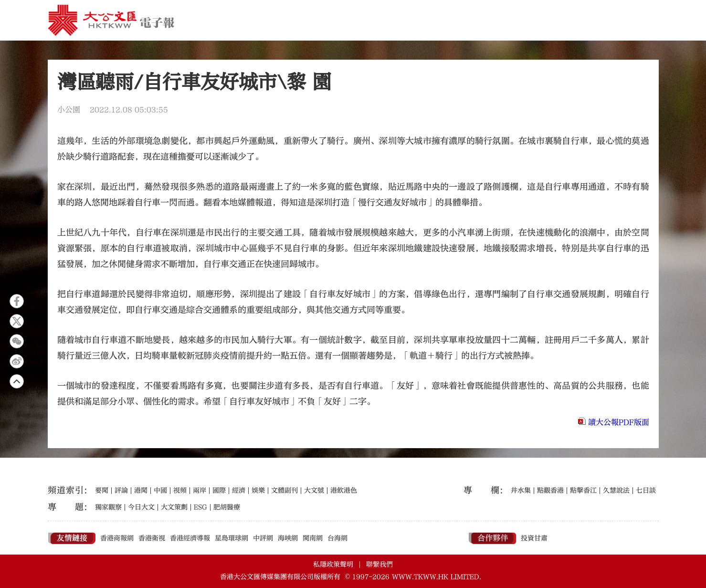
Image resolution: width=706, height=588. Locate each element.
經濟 (239, 491)
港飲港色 (344, 491)
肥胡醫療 (227, 507)
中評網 (263, 538)
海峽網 (288, 538)
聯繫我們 (379, 565)
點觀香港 (550, 491)
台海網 (337, 538)
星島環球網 (232, 538)
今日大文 (141, 507)
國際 (219, 491)
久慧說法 (616, 491)
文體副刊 (285, 491)
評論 (121, 491)
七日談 (646, 491)
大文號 (314, 491)
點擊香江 (583, 491)
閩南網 (313, 538)
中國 (160, 491)
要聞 (102, 491)
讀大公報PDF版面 (619, 422)
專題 (66, 507)
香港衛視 (152, 538)
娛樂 (258, 491)
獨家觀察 (108, 507)
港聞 (141, 491)
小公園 (69, 110)
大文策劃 (174, 507)
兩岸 (200, 491)
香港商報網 (117, 538)
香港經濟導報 (190, 538)
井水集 (521, 491)
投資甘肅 (534, 538)
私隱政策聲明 (333, 565)
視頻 (180, 491)
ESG (200, 507)
